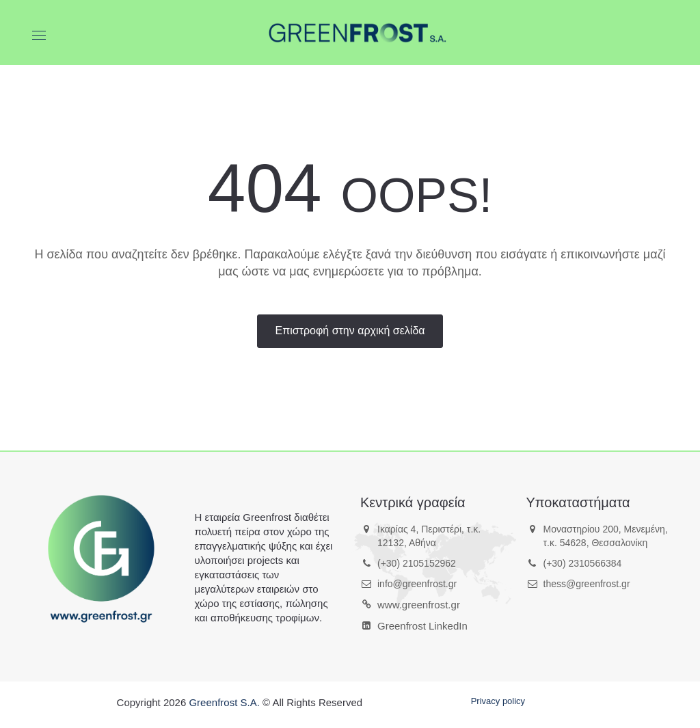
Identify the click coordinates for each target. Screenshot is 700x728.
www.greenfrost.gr (419, 605)
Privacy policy (498, 701)
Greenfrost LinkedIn (422, 626)
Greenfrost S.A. (224, 702)
